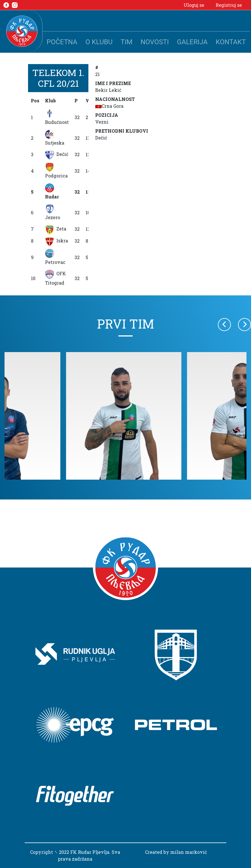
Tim (127, 42)
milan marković (189, 852)
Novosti (155, 42)
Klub (50, 100)
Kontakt (231, 42)
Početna (62, 42)
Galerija (192, 42)
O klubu (99, 42)
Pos (35, 100)
